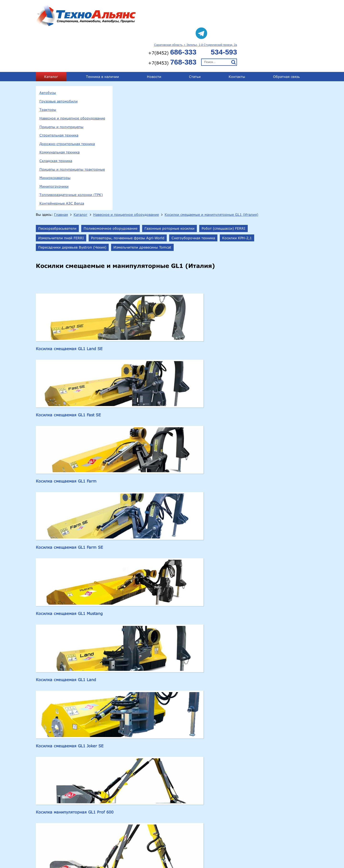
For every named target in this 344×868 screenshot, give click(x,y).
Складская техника (56, 123)
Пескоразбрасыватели (141, 69)
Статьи (195, 39)
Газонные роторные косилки (253, 69)
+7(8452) (243, 14)
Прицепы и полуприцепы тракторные (72, 132)
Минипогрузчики (54, 149)
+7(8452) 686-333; (241, 844)
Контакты (237, 39)
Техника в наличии (102, 39)
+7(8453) (243, 24)
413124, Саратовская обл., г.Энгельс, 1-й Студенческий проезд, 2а (107, 845)
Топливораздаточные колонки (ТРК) (71, 157)
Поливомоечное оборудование (194, 69)
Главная (145, 50)
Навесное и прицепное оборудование (72, 81)
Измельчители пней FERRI (196, 79)
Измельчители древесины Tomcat (151, 98)
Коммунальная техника (59, 115)
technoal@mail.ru (232, 852)
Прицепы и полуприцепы (61, 89)
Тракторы (48, 72)
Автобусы (48, 55)
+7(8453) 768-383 (291, 844)
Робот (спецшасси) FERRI (144, 79)
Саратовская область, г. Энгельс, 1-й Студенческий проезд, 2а (267, 7)
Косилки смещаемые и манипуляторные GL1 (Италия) (171, 55)
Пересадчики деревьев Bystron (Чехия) (244, 88)
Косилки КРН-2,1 (188, 88)
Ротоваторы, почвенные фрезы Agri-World (262, 79)
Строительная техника (59, 98)
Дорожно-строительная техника (67, 106)
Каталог (51, 39)
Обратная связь (286, 39)
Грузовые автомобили (59, 64)
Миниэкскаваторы (55, 140)
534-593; (266, 844)
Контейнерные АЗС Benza (62, 166)
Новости (154, 39)
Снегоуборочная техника (144, 88)
